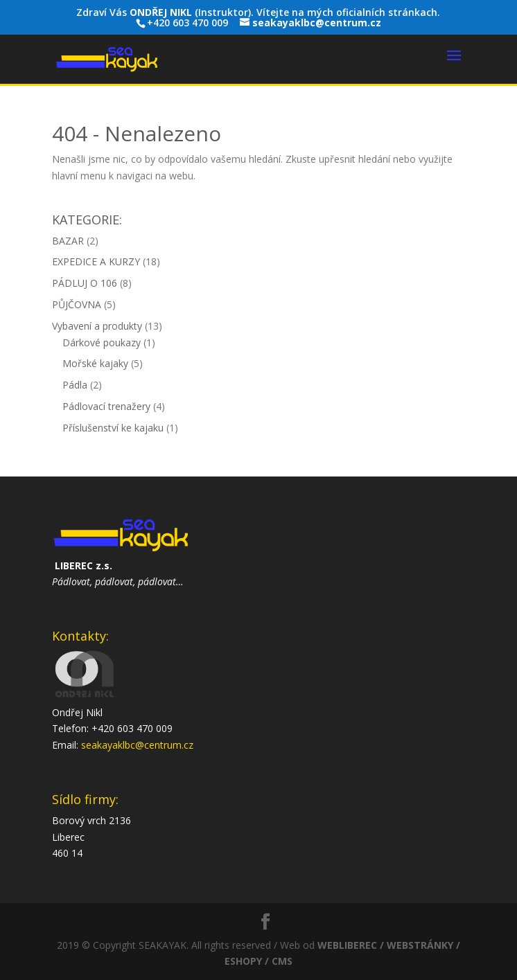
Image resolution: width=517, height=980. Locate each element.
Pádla (75, 385)
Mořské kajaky (95, 363)
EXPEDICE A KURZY (96, 261)
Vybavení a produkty (97, 326)
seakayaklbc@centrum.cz (137, 745)
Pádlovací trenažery (106, 406)
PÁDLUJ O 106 (85, 283)
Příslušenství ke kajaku (113, 428)
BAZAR (68, 241)
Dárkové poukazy (102, 342)
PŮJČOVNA (77, 304)
